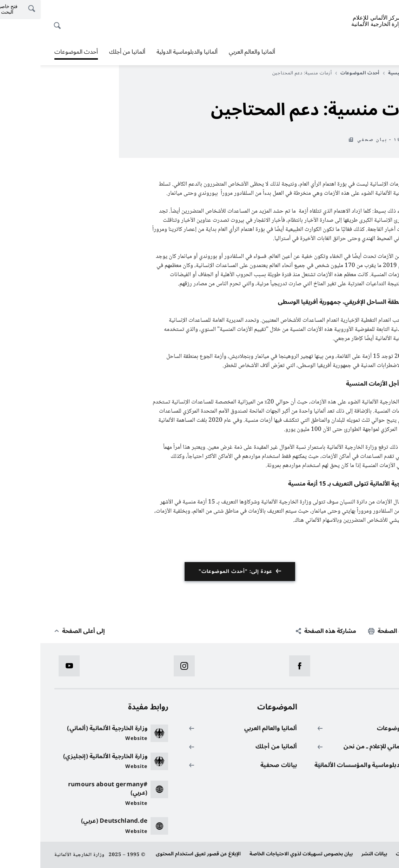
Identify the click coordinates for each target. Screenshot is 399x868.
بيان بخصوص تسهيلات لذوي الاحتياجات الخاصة (261, 854)
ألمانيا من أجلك (87, 52)
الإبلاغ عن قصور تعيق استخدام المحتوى (158, 854)
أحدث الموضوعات (36, 52)
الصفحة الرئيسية (364, 73)
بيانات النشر (334, 854)
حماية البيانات (370, 854)
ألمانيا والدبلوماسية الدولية (147, 52)
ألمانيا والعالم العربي (212, 52)
